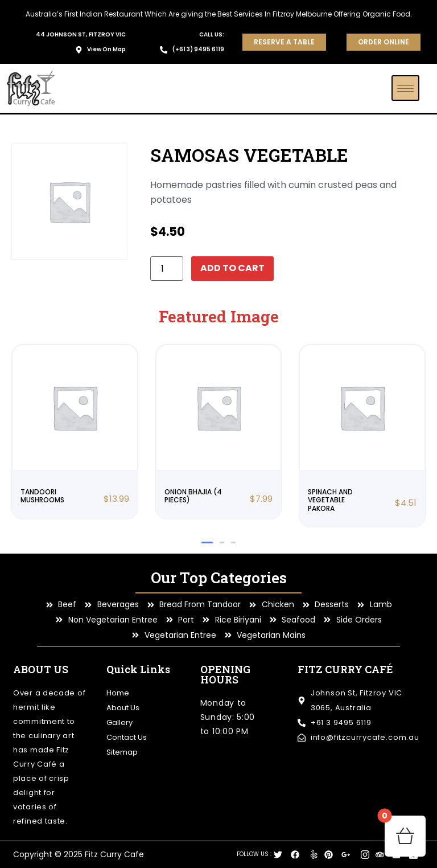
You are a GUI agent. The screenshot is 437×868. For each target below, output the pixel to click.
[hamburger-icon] (405, 88)
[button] (207, 542)
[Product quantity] (167, 269)
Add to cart (232, 268)
